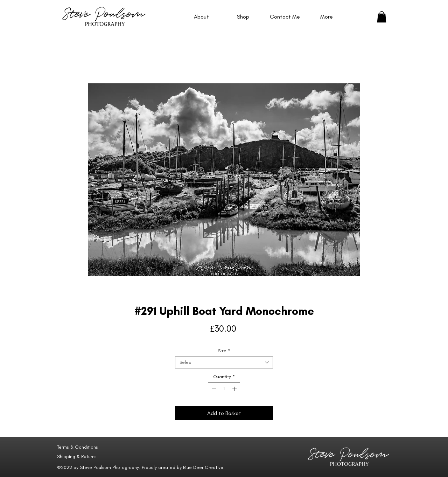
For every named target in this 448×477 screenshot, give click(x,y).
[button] (382, 17)
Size (224, 351)
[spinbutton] (224, 389)
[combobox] (224, 362)
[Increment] (235, 389)
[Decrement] (213, 389)
